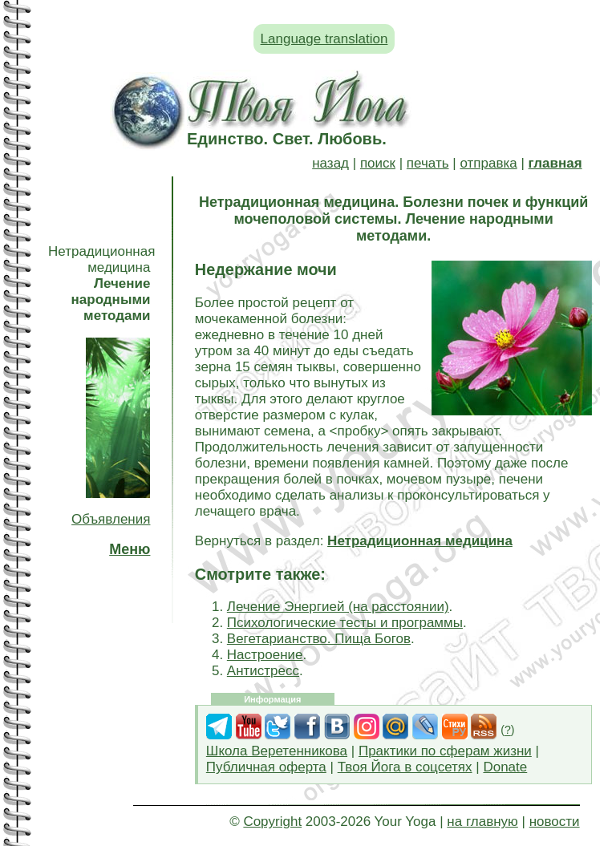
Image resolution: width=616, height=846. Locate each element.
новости (555, 822)
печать (428, 163)
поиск (378, 163)
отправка (488, 163)
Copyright (272, 822)
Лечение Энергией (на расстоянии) (338, 607)
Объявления (111, 519)
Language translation (324, 39)
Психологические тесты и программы (345, 623)
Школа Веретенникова (277, 751)
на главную (482, 822)
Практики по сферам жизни (445, 751)
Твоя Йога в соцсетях (405, 767)
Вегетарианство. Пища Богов (319, 639)
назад (330, 163)
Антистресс (263, 671)
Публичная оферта (266, 767)
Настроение (265, 655)
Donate (505, 767)
